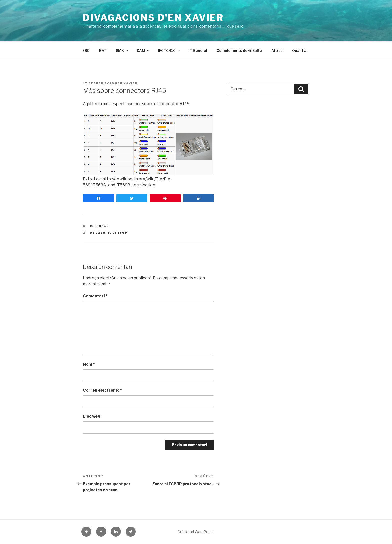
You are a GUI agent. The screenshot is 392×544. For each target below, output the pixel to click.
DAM (143, 50)
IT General (198, 50)
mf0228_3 (100, 233)
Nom (89, 364)
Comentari (95, 296)
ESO (86, 50)
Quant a (299, 50)
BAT (103, 50)
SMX (122, 50)
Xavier (131, 83)
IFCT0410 (169, 50)
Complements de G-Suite (239, 50)
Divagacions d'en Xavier (153, 18)
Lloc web (92, 416)
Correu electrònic (102, 390)
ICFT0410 (100, 226)
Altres (277, 50)
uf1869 (120, 233)
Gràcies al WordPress (196, 532)
